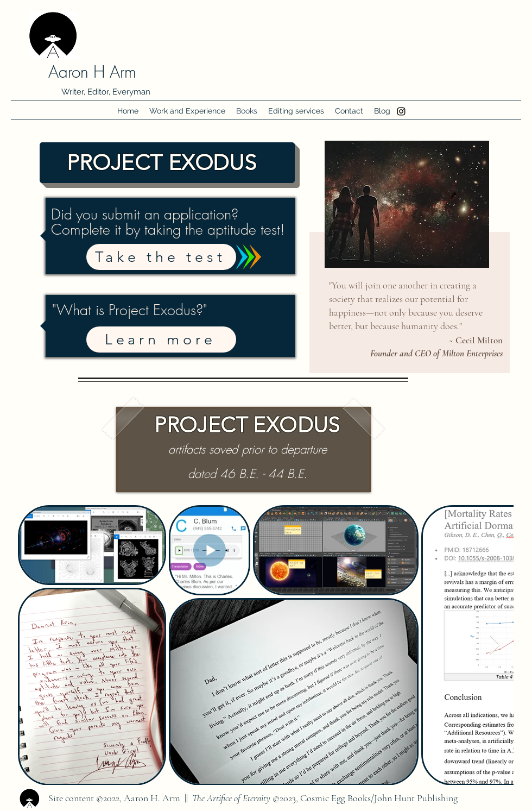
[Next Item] (495, 645)
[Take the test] (161, 257)
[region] (408, 257)
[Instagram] (401, 111)
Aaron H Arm (92, 72)
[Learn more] (161, 340)
